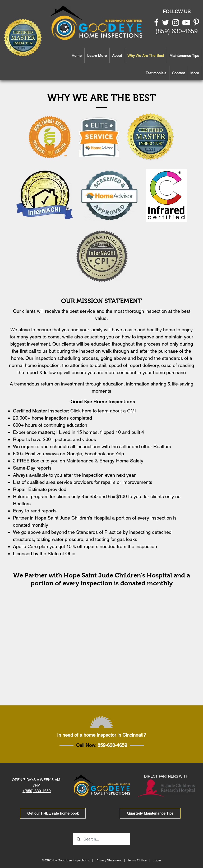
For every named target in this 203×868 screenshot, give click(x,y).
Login (157, 860)
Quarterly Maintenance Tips (150, 813)
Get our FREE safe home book (53, 813)
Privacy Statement (109, 860)
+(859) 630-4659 (37, 791)
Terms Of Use (137, 860)
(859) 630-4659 (177, 31)
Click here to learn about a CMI (103, 411)
